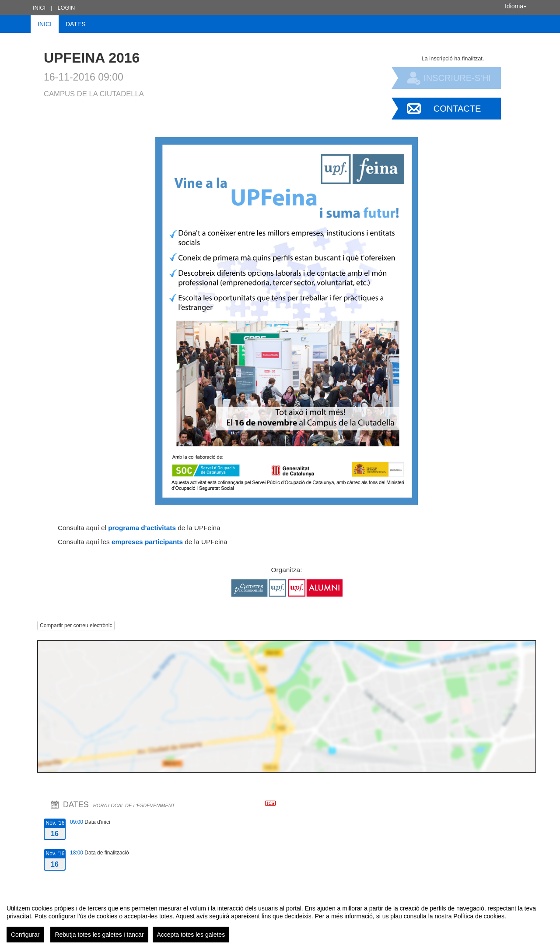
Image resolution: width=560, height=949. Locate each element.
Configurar (25, 935)
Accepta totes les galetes (191, 935)
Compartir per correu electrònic (76, 626)
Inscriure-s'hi (457, 78)
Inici (39, 8)
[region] (280, 920)
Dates (76, 24)
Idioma (516, 6)
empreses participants (147, 542)
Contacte (457, 109)
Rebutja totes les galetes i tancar (99, 935)
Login (66, 8)
